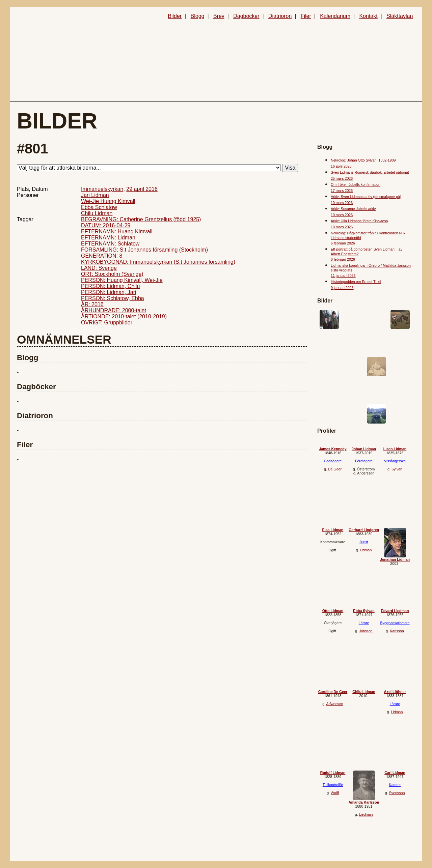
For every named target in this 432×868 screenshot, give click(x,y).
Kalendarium (335, 16)
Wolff (335, 793)
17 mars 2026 (342, 191)
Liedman (366, 814)
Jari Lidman (95, 195)
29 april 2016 (142, 189)
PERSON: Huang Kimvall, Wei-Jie (122, 280)
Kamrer (395, 785)
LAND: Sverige (99, 268)
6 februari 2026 (343, 243)
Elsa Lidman (333, 530)
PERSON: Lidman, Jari (109, 292)
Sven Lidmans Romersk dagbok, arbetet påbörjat (370, 172)
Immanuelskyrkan (102, 189)
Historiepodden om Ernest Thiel (356, 282)
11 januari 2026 (343, 276)
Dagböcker (246, 16)
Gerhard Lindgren (364, 530)
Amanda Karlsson (364, 802)
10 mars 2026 (342, 203)
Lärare (364, 623)
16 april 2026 (341, 166)
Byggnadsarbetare (395, 623)
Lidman (366, 550)
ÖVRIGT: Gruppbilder (107, 323)
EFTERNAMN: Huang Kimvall (117, 232)
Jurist (364, 542)
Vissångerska (395, 461)
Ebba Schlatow (99, 207)
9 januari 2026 (342, 288)
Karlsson (397, 631)
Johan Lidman (364, 449)
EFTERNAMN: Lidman (108, 238)
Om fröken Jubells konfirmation (356, 184)
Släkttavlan (400, 16)
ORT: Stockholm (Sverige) (112, 274)
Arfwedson (334, 704)
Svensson (397, 793)
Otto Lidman (333, 611)
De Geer (335, 469)
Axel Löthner (395, 692)
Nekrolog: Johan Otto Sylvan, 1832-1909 (363, 160)
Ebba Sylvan (364, 611)
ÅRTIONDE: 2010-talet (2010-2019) (124, 316)
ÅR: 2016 (92, 304)
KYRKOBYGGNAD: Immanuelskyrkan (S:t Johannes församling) (158, 262)
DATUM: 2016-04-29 (106, 225)
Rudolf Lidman (333, 773)
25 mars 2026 (342, 178)
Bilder (175, 16)
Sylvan (397, 469)
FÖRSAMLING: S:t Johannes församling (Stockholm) (144, 250)
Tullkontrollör (333, 785)
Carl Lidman (395, 773)
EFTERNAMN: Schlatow (110, 244)
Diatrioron (280, 16)
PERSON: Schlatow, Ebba (113, 298)
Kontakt (368, 16)
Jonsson (366, 631)
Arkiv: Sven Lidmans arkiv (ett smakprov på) (366, 197)
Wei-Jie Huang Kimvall (108, 201)
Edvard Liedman (395, 611)
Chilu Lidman (97, 213)
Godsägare (333, 461)
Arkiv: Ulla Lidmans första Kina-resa (359, 221)
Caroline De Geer (333, 692)
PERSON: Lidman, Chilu (110, 286)
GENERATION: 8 (102, 256)
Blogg (198, 16)
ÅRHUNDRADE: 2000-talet (114, 310)
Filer (306, 16)
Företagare (364, 461)
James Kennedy (333, 449)
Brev (219, 16)
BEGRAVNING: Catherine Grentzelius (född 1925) (141, 219)
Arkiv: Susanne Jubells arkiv (353, 209)
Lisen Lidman (395, 449)
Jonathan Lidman (395, 559)
